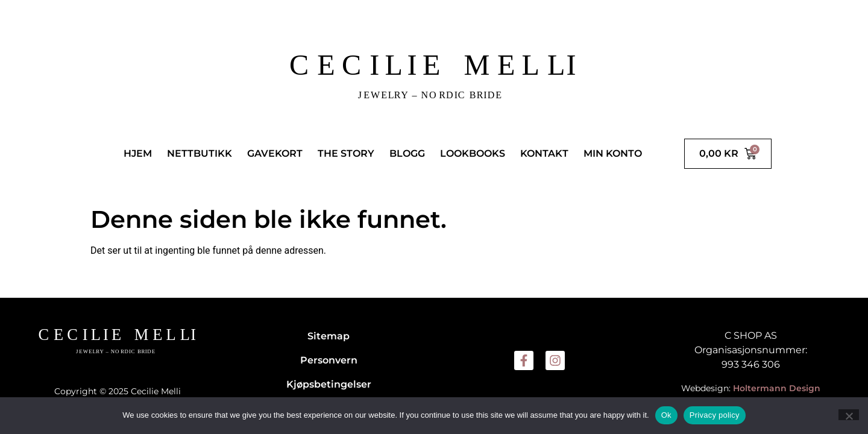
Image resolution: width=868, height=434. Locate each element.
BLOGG (407, 153)
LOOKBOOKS (473, 153)
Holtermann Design (777, 388)
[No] (849, 415)
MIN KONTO (613, 153)
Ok (666, 415)
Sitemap (329, 336)
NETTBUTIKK (200, 153)
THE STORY (346, 153)
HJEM (138, 153)
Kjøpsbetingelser (329, 384)
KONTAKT (544, 153)
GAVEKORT (275, 153)
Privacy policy (715, 415)
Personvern (329, 360)
